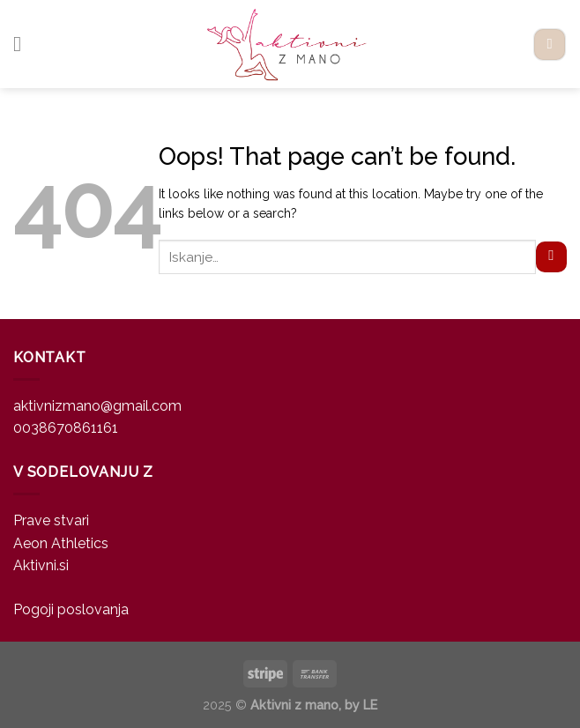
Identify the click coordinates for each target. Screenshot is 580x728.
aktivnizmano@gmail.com (97, 406)
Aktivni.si (41, 565)
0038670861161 (66, 428)
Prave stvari (51, 520)
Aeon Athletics (61, 543)
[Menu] (24, 44)
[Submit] (551, 257)
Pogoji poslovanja (71, 609)
